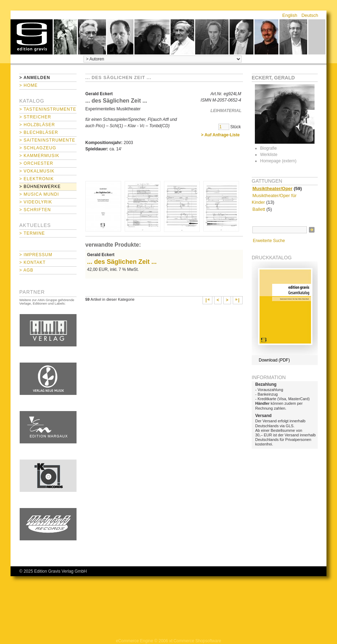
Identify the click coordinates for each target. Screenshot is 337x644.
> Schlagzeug (38, 148)
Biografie (268, 148)
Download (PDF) (274, 360)
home (32, 37)
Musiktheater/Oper (272, 188)
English (290, 15)
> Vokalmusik (37, 171)
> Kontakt (32, 262)
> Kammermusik (39, 156)
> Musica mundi (39, 194)
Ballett (259, 209)
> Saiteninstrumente (47, 140)
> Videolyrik (36, 202)
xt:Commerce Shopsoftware (195, 641)
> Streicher (35, 117)
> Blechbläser (39, 132)
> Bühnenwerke (40, 187)
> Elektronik (37, 179)
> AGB (26, 270)
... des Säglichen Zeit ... (122, 262)
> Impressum (36, 255)
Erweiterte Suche (269, 241)
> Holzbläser (37, 125)
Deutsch (310, 15)
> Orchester (36, 163)
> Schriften (35, 210)
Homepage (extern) (278, 161)
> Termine (32, 233)
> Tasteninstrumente (48, 109)
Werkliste (269, 155)
